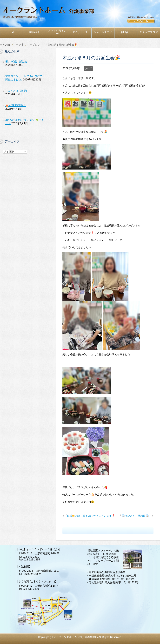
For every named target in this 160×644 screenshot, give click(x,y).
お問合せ (144, 21)
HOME (12, 32)
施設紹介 (34, 32)
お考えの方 (57, 32)
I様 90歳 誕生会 (16, 62)
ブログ (88, 68)
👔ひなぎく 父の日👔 (135, 516)
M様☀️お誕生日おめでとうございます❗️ (91, 516)
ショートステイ (103, 32)
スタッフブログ (149, 32)
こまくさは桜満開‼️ (16, 91)
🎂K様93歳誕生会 (16, 105)
